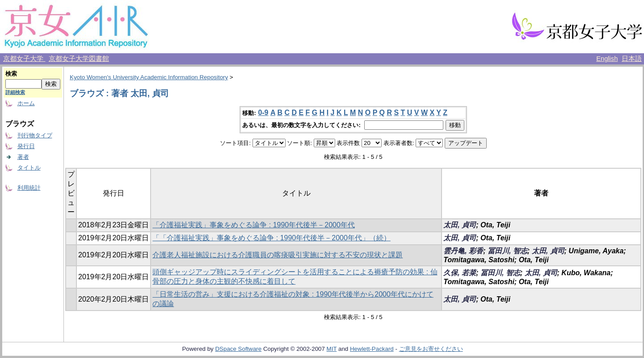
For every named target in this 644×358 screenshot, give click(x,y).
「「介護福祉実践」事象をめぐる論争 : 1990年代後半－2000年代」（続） (271, 238)
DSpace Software (238, 349)
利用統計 (29, 188)
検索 (11, 74)
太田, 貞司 (460, 225)
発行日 (26, 146)
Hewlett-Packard (372, 349)
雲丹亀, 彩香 (463, 251)
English (607, 59)
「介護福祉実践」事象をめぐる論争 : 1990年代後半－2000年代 (254, 225)
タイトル (29, 168)
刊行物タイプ (35, 135)
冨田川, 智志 (507, 251)
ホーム (26, 103)
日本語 (632, 59)
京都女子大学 (24, 59)
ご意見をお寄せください (431, 349)
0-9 (263, 113)
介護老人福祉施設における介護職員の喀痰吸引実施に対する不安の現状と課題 (278, 255)
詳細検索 (15, 92)
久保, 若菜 (460, 273)
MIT (332, 349)
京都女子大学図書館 (79, 59)
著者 (23, 157)
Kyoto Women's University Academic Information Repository (149, 77)
